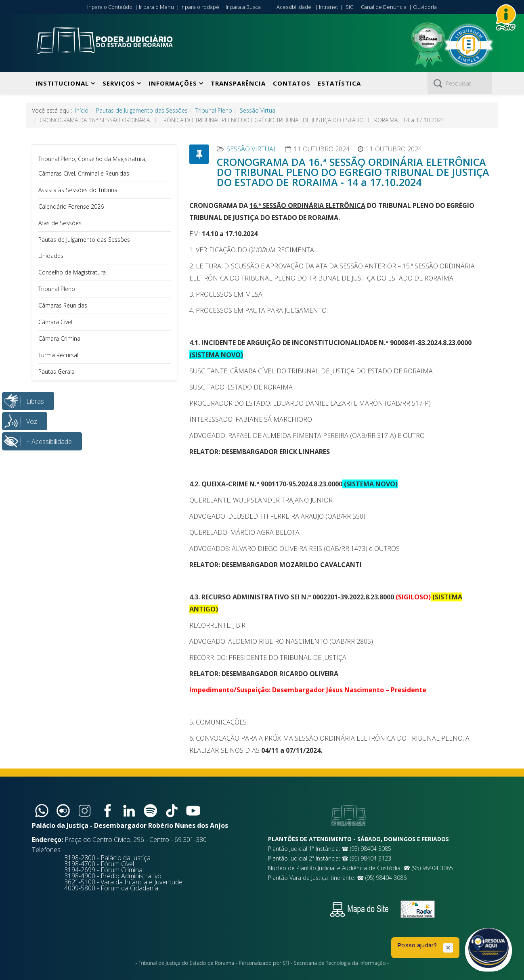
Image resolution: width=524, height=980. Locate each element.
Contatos (292, 83)
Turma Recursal (58, 355)
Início (82, 110)
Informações (173, 83)
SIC (349, 7)
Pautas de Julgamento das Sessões (142, 110)
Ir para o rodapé (200, 7)
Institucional (62, 83)
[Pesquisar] (460, 83)
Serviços (119, 83)
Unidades (51, 256)
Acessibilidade (294, 7)
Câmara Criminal (60, 338)
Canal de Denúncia (384, 7)
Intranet (328, 7)
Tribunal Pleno (214, 110)
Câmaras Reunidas (63, 305)
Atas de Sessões (60, 223)
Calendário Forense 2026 (71, 206)
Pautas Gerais (56, 372)
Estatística (339, 83)
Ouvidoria (425, 7)
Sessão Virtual (258, 110)
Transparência (238, 83)
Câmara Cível (55, 322)
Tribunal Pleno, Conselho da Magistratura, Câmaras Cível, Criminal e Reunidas (92, 166)
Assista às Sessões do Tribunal (79, 190)
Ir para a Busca (243, 7)
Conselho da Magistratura (72, 272)
